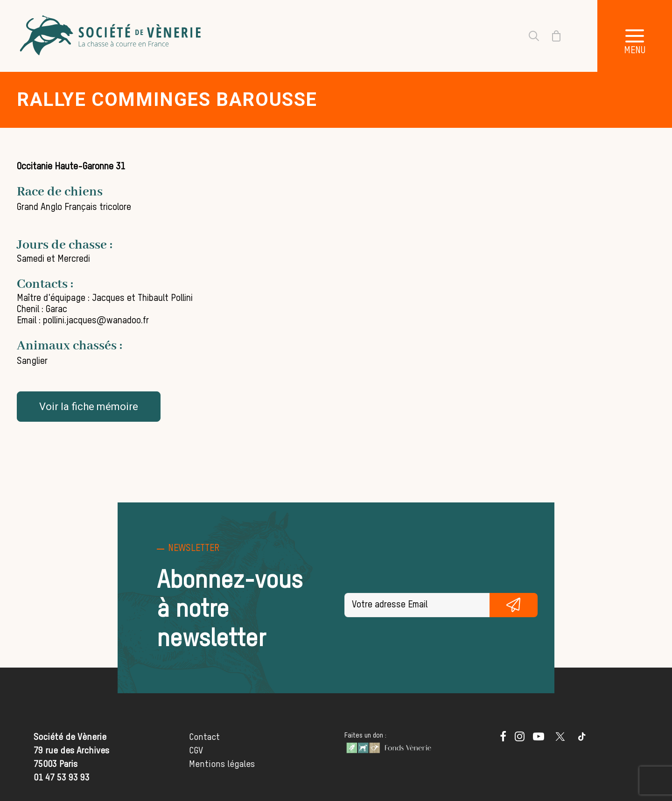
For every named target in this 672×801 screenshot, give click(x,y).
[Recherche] (528, 36)
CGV (196, 751)
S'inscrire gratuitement (514, 605)
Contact (204, 737)
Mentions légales (222, 764)
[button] (635, 36)
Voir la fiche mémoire (89, 407)
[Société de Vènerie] (112, 36)
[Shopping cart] (551, 36)
